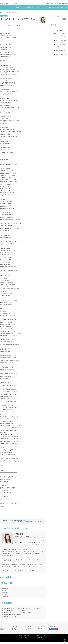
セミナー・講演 (35, 7)
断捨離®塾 (49, 3)
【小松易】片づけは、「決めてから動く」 (12, 616)
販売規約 (39, 636)
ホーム (44, 3)
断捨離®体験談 (29, 628)
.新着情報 (8, 26)
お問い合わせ (55, 3)
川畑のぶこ (24, 26)
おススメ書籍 (16, 628)
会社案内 (15, 636)
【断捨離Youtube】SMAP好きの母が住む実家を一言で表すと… (31, 522)
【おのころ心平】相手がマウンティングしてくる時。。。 (16, 610)
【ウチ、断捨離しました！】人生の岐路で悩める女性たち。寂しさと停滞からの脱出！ (22, 608)
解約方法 (48, 636)
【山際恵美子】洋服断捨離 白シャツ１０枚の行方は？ (14, 520)
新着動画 (3, 631)
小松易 (5, 594)
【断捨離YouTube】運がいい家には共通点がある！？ (15, 614)
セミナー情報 (16, 630)
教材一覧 (15, 631)
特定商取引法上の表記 (22, 636)
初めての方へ (18, 7)
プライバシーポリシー (31, 636)
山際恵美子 (6, 592)
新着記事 (25, 7)
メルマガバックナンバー (16, 26)
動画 (29, 7)
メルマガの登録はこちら (9, 577)
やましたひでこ (7, 590)
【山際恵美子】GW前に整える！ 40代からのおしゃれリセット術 (17, 612)
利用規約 (44, 636)
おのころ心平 (6, 588)
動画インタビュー (29, 630)
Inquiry (59, 3)
